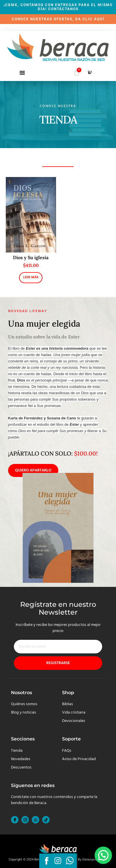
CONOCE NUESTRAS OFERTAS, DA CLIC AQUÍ (58, 19)
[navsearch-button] (90, 73)
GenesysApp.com (95, 859)
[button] (22, 73)
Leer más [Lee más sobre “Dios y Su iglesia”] (31, 277)
